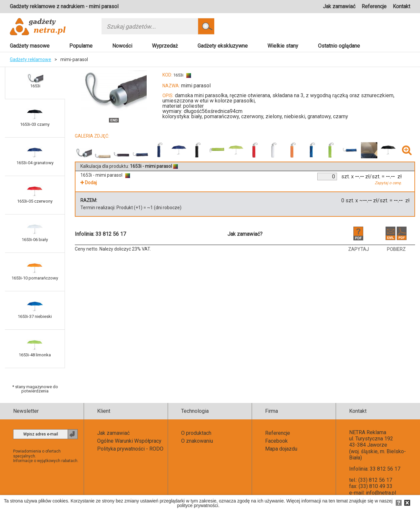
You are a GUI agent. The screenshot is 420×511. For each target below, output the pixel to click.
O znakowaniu (197, 441)
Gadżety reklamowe (31, 59)
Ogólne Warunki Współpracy (129, 441)
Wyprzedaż (165, 46)
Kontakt (401, 6)
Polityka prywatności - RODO (130, 449)
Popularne (81, 46)
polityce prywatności (197, 505)
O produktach (196, 433)
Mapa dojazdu (281, 449)
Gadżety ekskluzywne (223, 46)
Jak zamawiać (339, 6)
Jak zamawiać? (245, 234)
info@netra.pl (381, 493)
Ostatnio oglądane (339, 46)
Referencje (374, 6)
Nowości (122, 46)
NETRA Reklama (368, 432)
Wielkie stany (283, 46)
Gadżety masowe (30, 46)
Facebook (276, 441)
